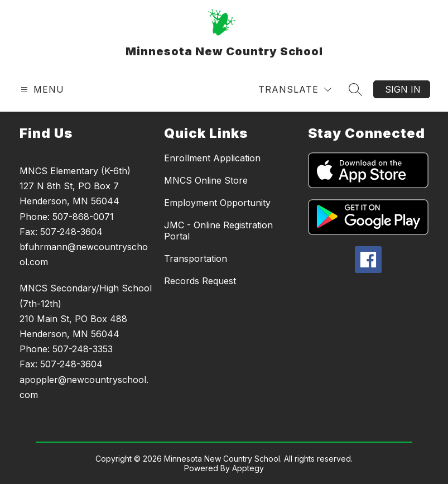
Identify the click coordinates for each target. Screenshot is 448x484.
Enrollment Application (212, 158)
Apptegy (248, 468)
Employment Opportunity (217, 203)
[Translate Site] (295, 90)
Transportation (196, 258)
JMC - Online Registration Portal (218, 231)
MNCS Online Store (206, 180)
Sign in (403, 89)
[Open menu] (41, 90)
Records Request (200, 281)
